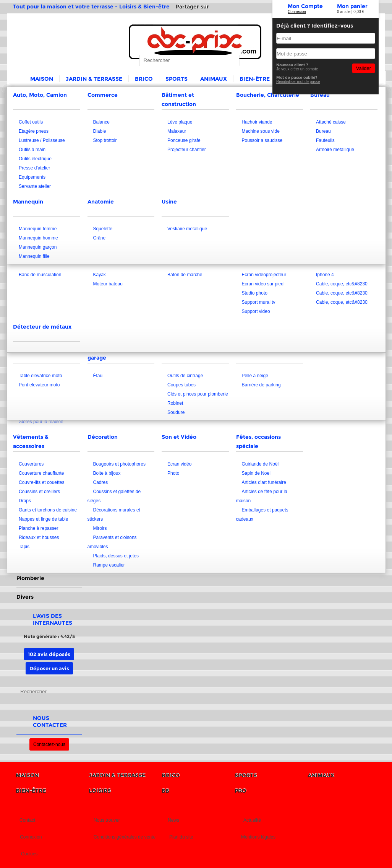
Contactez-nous (49, 744)
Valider (364, 68)
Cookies (29, 854)
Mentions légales (258, 837)
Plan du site (181, 837)
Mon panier (352, 6)
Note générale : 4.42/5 (49, 636)
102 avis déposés (49, 654)
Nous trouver (107, 820)
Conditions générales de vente (125, 837)
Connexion (297, 12)
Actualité (252, 820)
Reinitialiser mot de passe (298, 82)
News (173, 820)
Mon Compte (305, 6)
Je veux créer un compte (297, 69)
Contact (27, 820)
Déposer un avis (49, 668)
